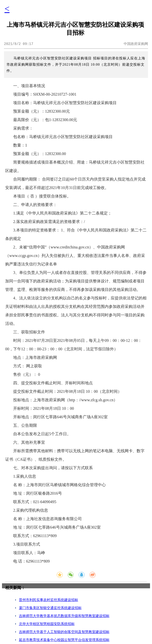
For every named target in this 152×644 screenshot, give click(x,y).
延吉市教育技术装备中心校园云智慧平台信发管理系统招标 (64, 640)
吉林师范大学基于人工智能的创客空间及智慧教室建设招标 (64, 632)
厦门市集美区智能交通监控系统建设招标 (50, 608)
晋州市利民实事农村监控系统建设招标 (49, 600)
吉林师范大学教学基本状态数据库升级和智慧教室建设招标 (64, 616)
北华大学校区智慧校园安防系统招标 (47, 624)
